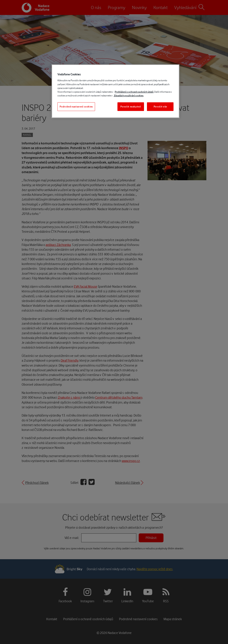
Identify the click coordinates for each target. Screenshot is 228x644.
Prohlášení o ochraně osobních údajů (134, 92)
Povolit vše (160, 107)
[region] (115, 91)
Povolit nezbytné (131, 107)
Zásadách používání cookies (128, 96)
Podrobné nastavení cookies (76, 107)
